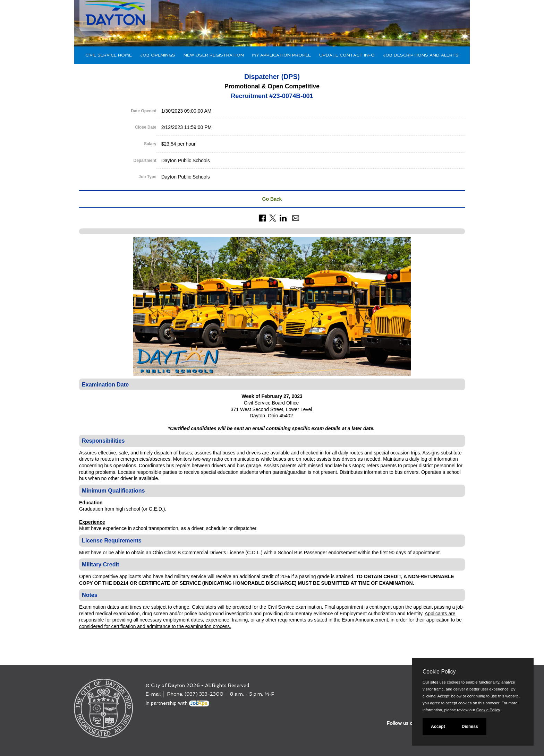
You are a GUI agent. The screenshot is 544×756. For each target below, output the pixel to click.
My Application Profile (281, 55)
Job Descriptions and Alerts (421, 55)
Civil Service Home (109, 55)
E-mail (153, 694)
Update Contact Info (347, 55)
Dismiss (470, 727)
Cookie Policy (439, 672)
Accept (438, 727)
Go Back (272, 199)
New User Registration (214, 55)
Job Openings (158, 55)
